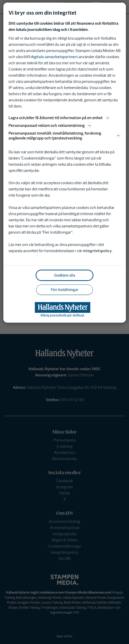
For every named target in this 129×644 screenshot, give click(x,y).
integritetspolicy (97, 251)
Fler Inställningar (64, 290)
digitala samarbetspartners (54, 57)
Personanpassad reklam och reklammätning (50, 125)
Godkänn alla (65, 275)
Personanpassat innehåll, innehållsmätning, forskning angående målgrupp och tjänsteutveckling (65, 136)
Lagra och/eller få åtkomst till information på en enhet (59, 118)
